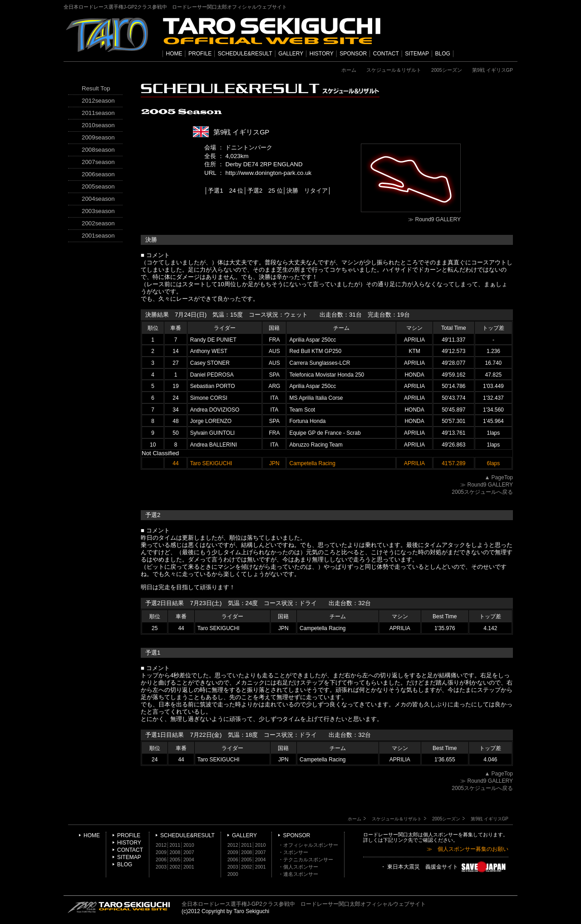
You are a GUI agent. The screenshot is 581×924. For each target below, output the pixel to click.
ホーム (349, 70)
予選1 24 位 (226, 191)
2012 (161, 845)
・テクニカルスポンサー (306, 859)
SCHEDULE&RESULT (245, 54)
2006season (98, 174)
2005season (98, 186)
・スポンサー (293, 852)
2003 (161, 867)
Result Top (96, 88)
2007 (189, 852)
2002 (175, 867)
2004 (189, 859)
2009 (161, 852)
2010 (189, 845)
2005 (175, 859)
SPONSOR (353, 54)
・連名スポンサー (298, 874)
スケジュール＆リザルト (394, 70)
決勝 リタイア (307, 191)
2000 (233, 874)
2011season (98, 113)
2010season (98, 125)
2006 (161, 859)
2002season (98, 223)
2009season (98, 137)
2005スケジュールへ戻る (482, 492)
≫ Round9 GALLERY (434, 219)
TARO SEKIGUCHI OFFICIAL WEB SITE (119, 907)
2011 (175, 845)
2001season (98, 236)
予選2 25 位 (265, 191)
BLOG (443, 54)
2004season (98, 199)
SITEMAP (417, 54)
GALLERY (291, 54)
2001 (189, 867)
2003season (98, 211)
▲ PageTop (499, 477)
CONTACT (386, 54)
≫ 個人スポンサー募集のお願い (468, 849)
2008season (98, 150)
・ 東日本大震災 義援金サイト (444, 867)
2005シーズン (447, 70)
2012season (98, 101)
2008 (175, 852)
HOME (174, 54)
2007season (98, 162)
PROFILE (200, 54)
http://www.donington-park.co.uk (269, 173)
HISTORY (322, 54)
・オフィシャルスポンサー (308, 845)
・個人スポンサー (298, 867)
